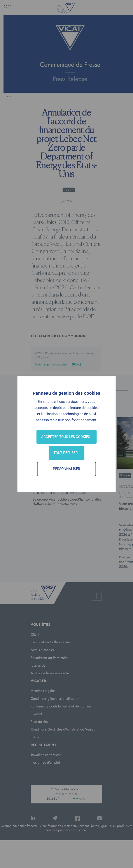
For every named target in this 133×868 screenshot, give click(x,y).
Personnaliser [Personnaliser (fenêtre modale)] (66, 469)
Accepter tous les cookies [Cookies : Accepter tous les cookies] (66, 437)
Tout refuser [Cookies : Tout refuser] (66, 453)
